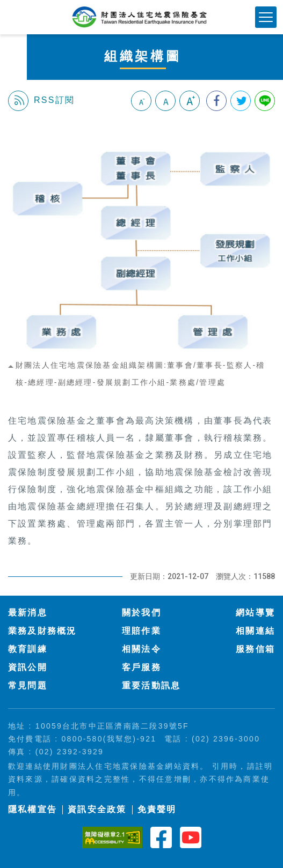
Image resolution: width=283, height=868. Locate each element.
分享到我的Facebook (216, 101)
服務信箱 (255, 649)
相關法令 (141, 649)
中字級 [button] (165, 101)
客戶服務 (141, 667)
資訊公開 (28, 667)
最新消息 (28, 613)
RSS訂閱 (41, 101)
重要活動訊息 (151, 685)
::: (13, 127)
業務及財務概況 (42, 631)
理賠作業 (141, 631)
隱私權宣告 (32, 809)
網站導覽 (255, 613)
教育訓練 (28, 649)
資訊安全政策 (97, 809)
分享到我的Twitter (241, 101)
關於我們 (141, 613)
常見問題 (28, 685)
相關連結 (255, 631)
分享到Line (265, 101)
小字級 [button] (141, 101)
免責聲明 (157, 809)
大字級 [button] (190, 101)
